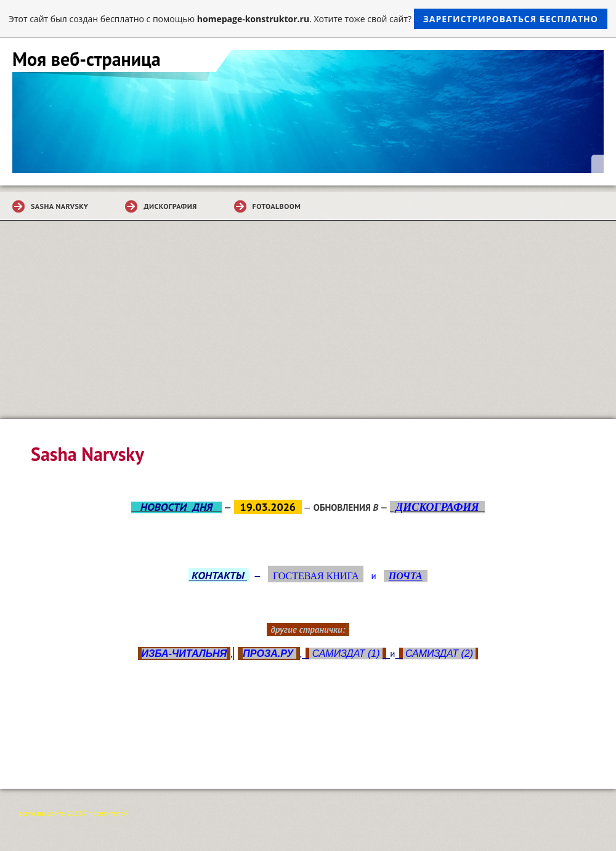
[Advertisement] (308, 327)
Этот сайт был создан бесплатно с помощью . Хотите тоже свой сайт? (308, 19)
